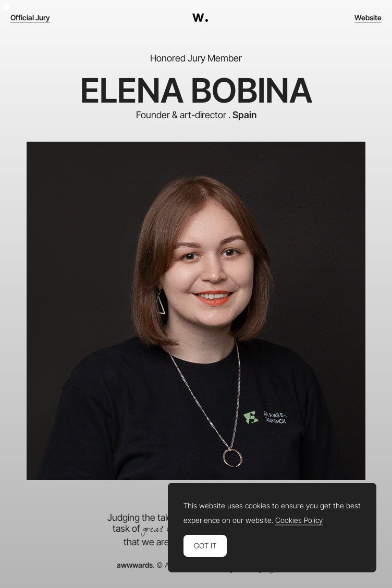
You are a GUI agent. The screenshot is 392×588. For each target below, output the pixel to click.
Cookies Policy (299, 520)
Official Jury (30, 18)
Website (368, 18)
